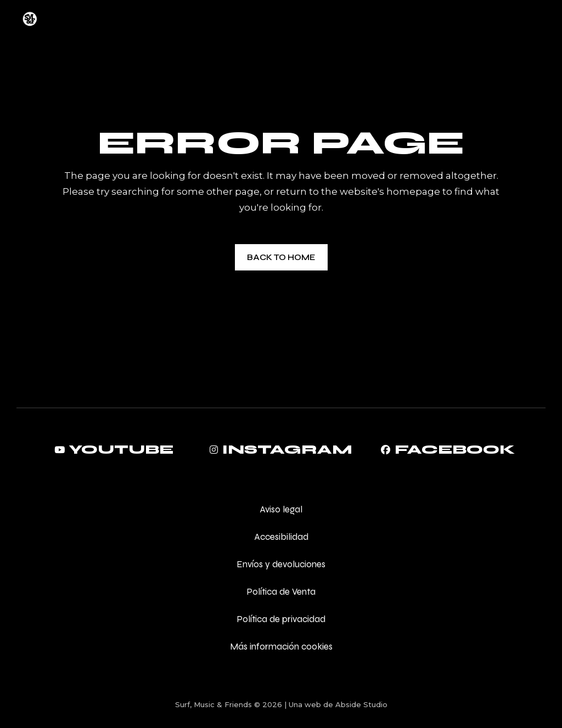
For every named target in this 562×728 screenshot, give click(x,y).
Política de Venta (281, 592)
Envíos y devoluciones (281, 564)
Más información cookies (281, 647)
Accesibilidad (281, 537)
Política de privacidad (281, 619)
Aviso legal (281, 509)
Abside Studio (361, 704)
